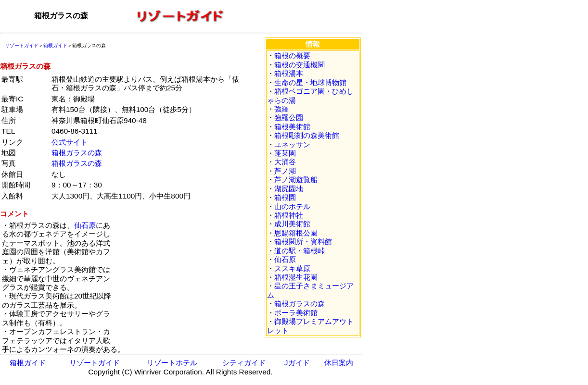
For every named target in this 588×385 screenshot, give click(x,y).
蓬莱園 (285, 153)
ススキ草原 (292, 268)
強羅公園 (289, 118)
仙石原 (85, 225)
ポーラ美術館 (296, 313)
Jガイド (297, 363)
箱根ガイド (55, 45)
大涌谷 (285, 162)
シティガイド (244, 363)
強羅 (281, 109)
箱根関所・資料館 (303, 242)
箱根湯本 (289, 73)
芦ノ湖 (285, 171)
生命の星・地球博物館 (310, 82)
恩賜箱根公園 (296, 233)
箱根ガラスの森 (77, 153)
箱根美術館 (292, 127)
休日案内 (339, 363)
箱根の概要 (292, 56)
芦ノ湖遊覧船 (296, 180)
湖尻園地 (289, 189)
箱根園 (285, 197)
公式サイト (70, 142)
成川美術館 (292, 224)
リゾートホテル (172, 363)
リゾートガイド (22, 45)
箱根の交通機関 (300, 65)
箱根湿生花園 (296, 277)
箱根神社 (289, 215)
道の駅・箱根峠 (300, 251)
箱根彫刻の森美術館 (307, 135)
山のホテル (292, 206)
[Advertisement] (185, 281)
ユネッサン (292, 144)
